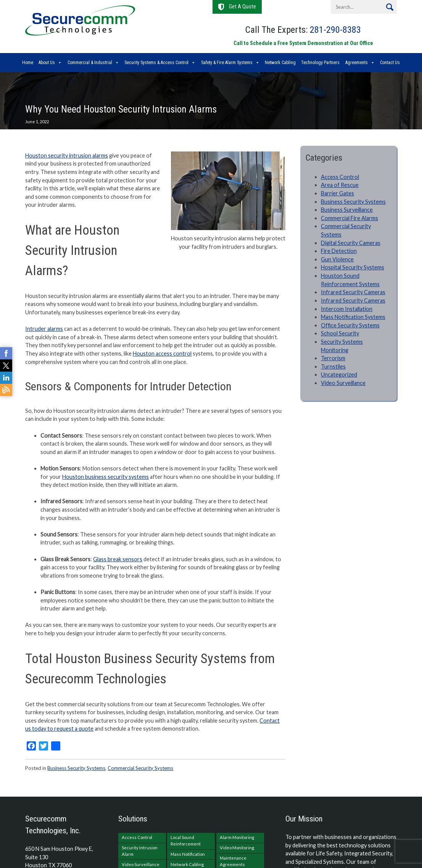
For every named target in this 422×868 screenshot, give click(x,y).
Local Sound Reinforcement (186, 841)
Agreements (357, 63)
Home (28, 63)
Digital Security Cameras (351, 243)
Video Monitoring (237, 848)
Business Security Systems (76, 768)
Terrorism (333, 358)
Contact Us (390, 63)
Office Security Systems (350, 325)
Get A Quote (242, 7)
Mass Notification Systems (353, 317)
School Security (340, 333)
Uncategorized (339, 374)
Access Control (340, 177)
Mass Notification (188, 854)
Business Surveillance (347, 210)
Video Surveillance (343, 383)
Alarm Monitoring (237, 837)
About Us (47, 63)
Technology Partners (320, 63)
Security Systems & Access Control (156, 63)
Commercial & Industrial (90, 63)
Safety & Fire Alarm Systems (227, 63)
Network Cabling (280, 63)
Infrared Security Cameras (353, 292)
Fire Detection (339, 251)
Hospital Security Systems (353, 267)
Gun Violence (337, 259)
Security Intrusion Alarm (140, 851)
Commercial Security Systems (140, 768)
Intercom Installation (347, 309)
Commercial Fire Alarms (350, 218)
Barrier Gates (337, 193)
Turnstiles (333, 366)
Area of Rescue (340, 185)
